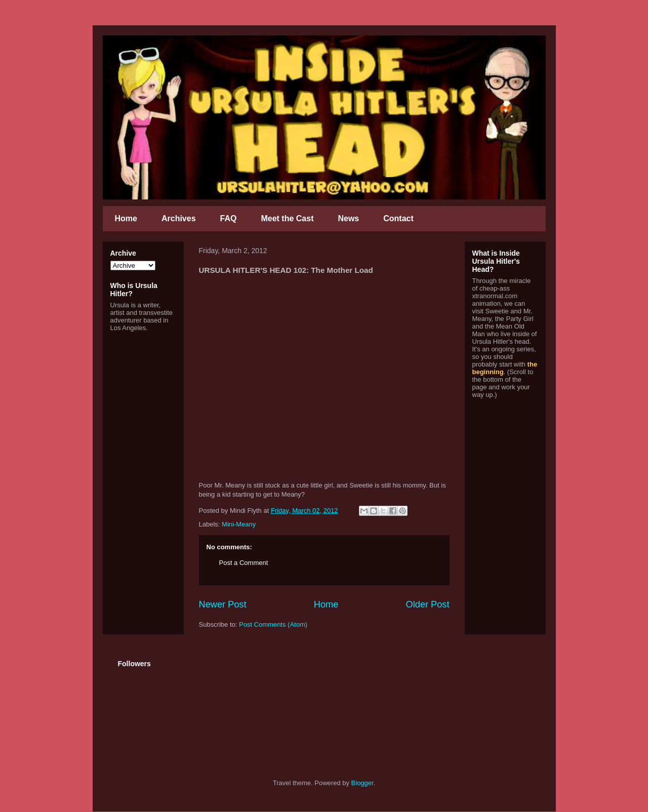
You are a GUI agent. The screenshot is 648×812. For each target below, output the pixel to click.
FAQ (229, 218)
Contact (398, 218)
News (348, 218)
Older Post (428, 604)
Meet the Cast (287, 218)
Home (126, 218)
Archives (179, 218)
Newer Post (223, 604)
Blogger (362, 783)
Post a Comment (244, 563)
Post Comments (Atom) (273, 624)
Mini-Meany (239, 524)
